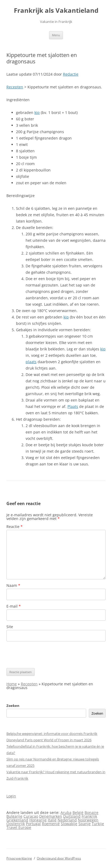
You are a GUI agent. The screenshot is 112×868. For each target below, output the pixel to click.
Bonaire (91, 812)
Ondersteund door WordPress (59, 858)
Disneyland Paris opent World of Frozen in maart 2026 (49, 740)
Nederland (67, 820)
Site (10, 627)
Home (12, 684)
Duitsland (72, 816)
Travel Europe (19, 827)
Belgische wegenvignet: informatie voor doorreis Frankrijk (52, 734)
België (78, 812)
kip (37, 112)
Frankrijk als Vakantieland (56, 11)
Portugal (33, 824)
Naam (13, 585)
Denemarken (51, 816)
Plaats (73, 406)
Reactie (15, 527)
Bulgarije (14, 816)
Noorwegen (88, 820)
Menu (56, 35)
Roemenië (51, 824)
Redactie (71, 74)
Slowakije (69, 824)
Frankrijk (89, 816)
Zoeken (13, 706)
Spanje (85, 824)
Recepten (15, 87)
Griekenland (17, 820)
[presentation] (47, 655)
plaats (31, 362)
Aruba (66, 812)
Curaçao (31, 816)
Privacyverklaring (19, 858)
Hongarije (38, 820)
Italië (52, 820)
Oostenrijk (16, 824)
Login (11, 796)
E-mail (14, 606)
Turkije (98, 824)
